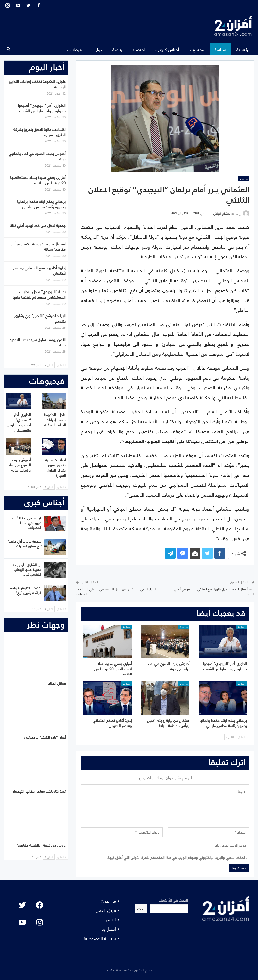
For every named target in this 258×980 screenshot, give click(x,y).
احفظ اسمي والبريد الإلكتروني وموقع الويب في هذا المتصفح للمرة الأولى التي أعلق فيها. (176, 857)
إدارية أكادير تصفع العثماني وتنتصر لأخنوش (39, 270)
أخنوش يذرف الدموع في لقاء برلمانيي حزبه (37, 156)
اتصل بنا (109, 929)
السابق (243, 737)
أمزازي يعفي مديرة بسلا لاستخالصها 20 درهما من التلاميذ (38, 180)
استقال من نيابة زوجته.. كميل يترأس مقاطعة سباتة (38, 246)
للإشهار (110, 919)
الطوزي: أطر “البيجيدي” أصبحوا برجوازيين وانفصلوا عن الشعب (42, 108)
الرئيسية (244, 49)
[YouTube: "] (22, 922)
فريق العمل (106, 910)
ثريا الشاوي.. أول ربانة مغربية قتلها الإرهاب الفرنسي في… (27, 569)
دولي (98, 49)
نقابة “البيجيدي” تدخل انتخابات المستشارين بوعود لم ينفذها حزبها (39, 294)
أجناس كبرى (169, 49)
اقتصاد (139, 49)
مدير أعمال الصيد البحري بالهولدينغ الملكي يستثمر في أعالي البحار (214, 591)
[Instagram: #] (40, 922)
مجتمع (198, 49)
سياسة (220, 49)
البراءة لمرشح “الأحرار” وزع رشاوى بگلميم (40, 318)
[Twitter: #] (22, 905)
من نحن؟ (108, 900)
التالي (230, 737)
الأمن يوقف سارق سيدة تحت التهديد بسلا (38, 342)
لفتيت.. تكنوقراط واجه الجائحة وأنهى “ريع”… (26, 590)
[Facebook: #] (40, 905)
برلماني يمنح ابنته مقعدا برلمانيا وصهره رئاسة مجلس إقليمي (41, 204)
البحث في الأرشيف (173, 900)
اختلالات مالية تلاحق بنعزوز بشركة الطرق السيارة (40, 132)
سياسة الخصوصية (100, 938)
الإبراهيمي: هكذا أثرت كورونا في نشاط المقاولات (27, 523)
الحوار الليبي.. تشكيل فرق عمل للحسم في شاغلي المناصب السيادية (116, 591)
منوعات (77, 49)
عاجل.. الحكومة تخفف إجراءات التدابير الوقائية (37, 84)
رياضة (117, 49)
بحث (141, 909)
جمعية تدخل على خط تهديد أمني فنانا (38, 225)
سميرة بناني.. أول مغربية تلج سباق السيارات (24, 543)
